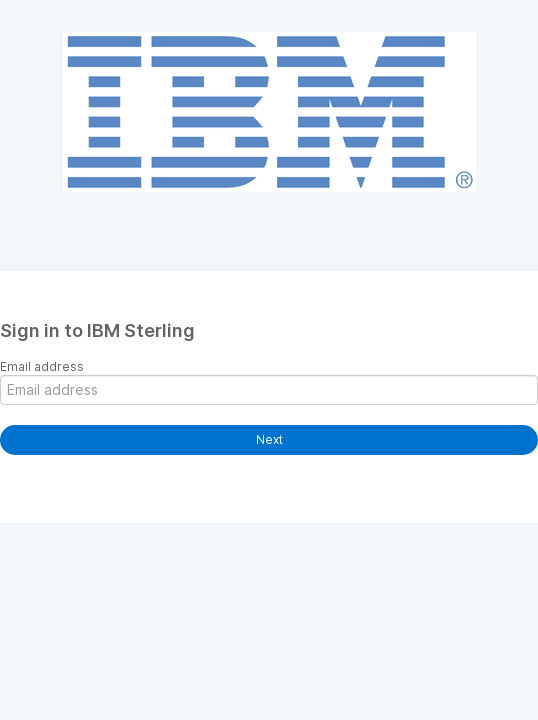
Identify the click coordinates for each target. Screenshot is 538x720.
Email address (42, 366)
